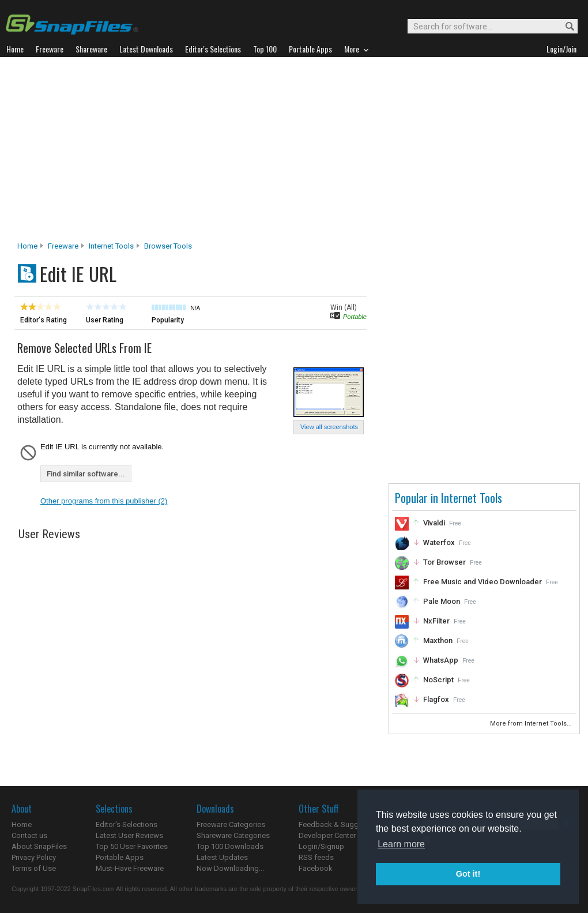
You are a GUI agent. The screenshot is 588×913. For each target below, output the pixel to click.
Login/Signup (321, 846)
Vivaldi (434, 523)
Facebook (316, 868)
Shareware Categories (233, 835)
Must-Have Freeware (130, 868)
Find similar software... (86, 474)
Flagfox (436, 699)
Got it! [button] (468, 874)
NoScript (438, 680)
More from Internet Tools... (532, 724)
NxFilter (436, 621)
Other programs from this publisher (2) (104, 501)
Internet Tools (111, 246)
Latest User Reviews (129, 835)
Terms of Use (34, 868)
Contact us (29, 835)
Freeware (63, 246)
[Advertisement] (294, 152)
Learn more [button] (401, 844)
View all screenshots (329, 427)
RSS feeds (316, 857)
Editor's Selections (127, 824)
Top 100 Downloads (230, 846)
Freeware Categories (231, 824)
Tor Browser (444, 562)
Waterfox (439, 542)
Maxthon (438, 640)
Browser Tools (168, 246)
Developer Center (327, 835)
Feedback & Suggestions (341, 824)
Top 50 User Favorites (132, 846)
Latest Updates (222, 857)
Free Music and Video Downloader (483, 582)
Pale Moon (442, 601)
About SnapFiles (39, 846)
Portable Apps (120, 857)
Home (27, 246)
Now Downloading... (230, 868)
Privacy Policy (34, 857)
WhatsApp (441, 660)
